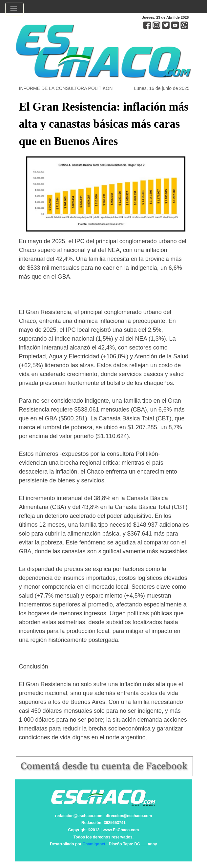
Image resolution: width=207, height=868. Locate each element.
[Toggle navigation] (14, 9)
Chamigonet (94, 844)
